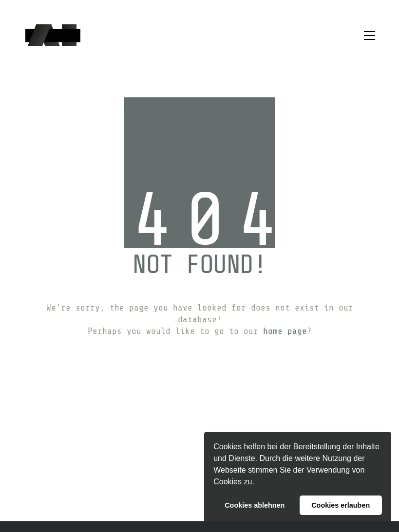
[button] (258, 483)
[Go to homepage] (53, 35)
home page (285, 331)
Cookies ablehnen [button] (255, 505)
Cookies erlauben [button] (341, 505)
